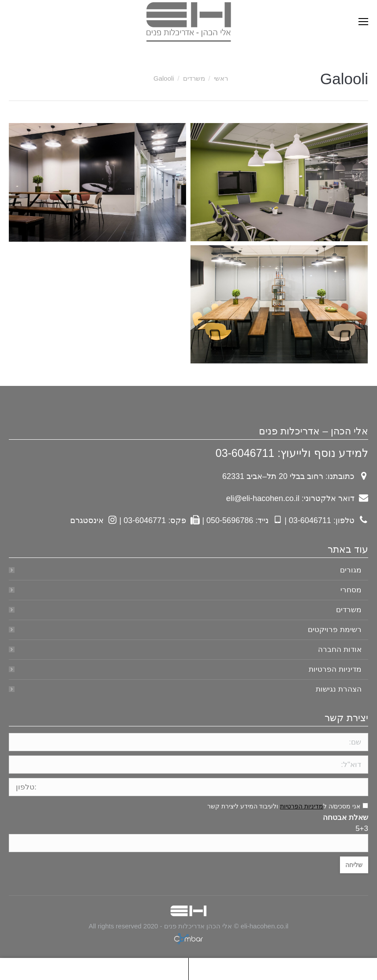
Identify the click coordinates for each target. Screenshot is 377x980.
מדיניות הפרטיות (335, 669)
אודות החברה (340, 649)
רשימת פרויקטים (335, 630)
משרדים (194, 78)
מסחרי (351, 590)
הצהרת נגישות (339, 689)
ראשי (221, 78)
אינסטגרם (87, 520)
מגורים (351, 570)
